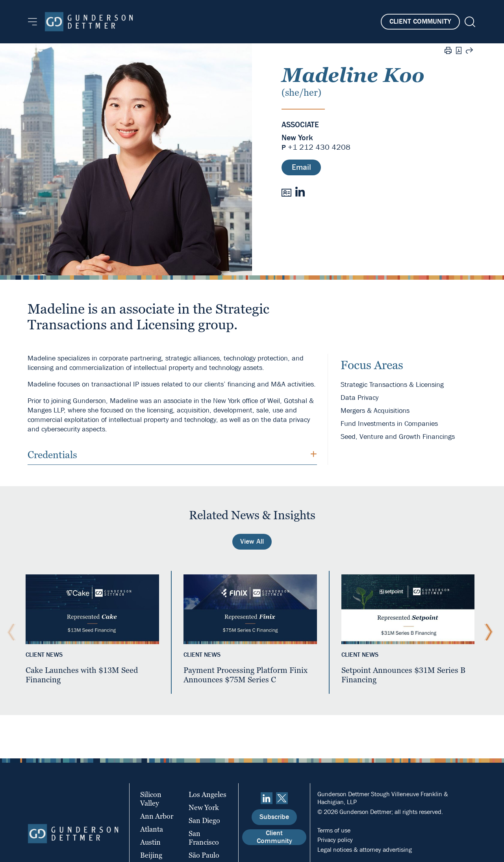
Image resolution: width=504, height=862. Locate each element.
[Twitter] (282, 798)
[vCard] (286, 192)
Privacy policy (335, 840)
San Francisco (204, 838)
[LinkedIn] (300, 192)
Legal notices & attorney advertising (365, 850)
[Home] (89, 22)
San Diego (204, 820)
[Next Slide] (487, 632)
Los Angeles (208, 794)
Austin (150, 842)
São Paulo (204, 855)
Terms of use (334, 830)
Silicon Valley (151, 799)
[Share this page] (469, 52)
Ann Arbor (157, 816)
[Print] (448, 52)
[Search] (469, 22)
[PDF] (459, 51)
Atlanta (152, 829)
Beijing (151, 855)
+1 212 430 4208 (319, 147)
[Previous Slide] (9, 632)
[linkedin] (267, 798)
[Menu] (32, 22)
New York (297, 138)
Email (301, 167)
